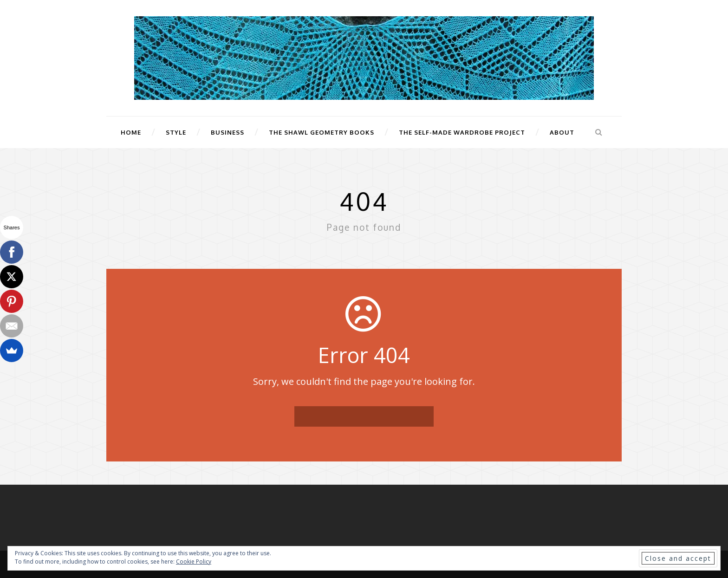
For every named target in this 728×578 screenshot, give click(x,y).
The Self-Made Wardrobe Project (462, 132)
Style (176, 132)
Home (131, 132)
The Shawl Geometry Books (322, 132)
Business (227, 132)
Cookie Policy (194, 562)
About (562, 132)
